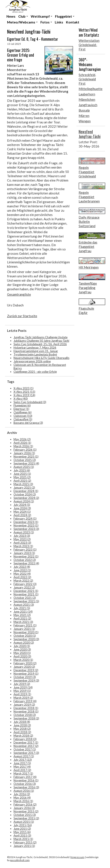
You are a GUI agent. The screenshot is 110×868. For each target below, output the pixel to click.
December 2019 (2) (26, 670)
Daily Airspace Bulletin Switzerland (89, 222)
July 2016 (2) (22, 794)
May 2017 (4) (22, 767)
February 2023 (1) (25, 550)
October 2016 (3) (25, 784)
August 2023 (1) (24, 532)
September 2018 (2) (26, 718)
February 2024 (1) (25, 519)
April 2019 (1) (22, 694)
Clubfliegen (23, 412)
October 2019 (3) (25, 677)
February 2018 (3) (25, 739)
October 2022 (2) (25, 560)
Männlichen (87, 99)
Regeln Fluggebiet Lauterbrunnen (89, 197)
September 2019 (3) (26, 680)
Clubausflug (23, 419)
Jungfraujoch (88, 105)
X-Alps (21, 399)
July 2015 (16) (23, 825)
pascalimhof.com (20, 860)
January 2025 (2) (24, 488)
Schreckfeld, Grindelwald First (87, 79)
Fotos (45, 22)
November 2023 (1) (26, 525)
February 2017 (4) (25, 777)
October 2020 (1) (25, 636)
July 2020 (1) (22, 646)
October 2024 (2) (25, 494)
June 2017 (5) (22, 763)
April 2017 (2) (22, 770)
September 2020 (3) (26, 639)
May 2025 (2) (22, 477)
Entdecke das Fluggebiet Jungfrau (88, 247)
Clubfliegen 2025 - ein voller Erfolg (35, 372)
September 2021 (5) (26, 601)
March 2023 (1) (23, 546)
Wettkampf (40, 16)
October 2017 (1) (25, 749)
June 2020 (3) (22, 649)
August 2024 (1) (24, 501)
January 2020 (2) (24, 667)
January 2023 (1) (24, 553)
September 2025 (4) (26, 463)
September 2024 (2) (26, 498)
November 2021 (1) (26, 594)
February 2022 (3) (25, 584)
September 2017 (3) (26, 753)
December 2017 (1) (26, 742)
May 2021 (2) (22, 615)
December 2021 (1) (26, 591)
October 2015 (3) (25, 815)
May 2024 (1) (22, 512)
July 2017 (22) (23, 760)
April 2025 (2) (22, 481)
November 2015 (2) (26, 811)
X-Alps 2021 (24, 392)
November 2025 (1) (26, 457)
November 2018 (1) (26, 711)
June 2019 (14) (23, 687)
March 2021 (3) (23, 622)
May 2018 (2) (22, 729)
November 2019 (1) (26, 674)
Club (22, 16)
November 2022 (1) (26, 556)
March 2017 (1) (23, 773)
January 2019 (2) (24, 705)
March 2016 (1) (23, 801)
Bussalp (84, 110)
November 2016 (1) (26, 780)
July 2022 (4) (22, 567)
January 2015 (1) (24, 846)
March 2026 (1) (23, 446)
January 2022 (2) (24, 587)
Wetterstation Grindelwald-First (89, 45)
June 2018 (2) (22, 725)
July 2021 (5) (22, 608)
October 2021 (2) (25, 598)
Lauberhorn (87, 94)
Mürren (84, 116)
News (11, 16)
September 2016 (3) (26, 787)
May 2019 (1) (22, 691)
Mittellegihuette (91, 89)
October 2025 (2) (25, 460)
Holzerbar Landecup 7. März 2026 (35, 348)
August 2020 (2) (24, 643)
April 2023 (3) (22, 543)
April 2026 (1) (22, 443)
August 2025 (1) (24, 467)
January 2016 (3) (24, 808)
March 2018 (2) (23, 736)
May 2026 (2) (22, 439)
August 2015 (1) (24, 822)
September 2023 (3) (26, 529)
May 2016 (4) (22, 798)
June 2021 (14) (23, 612)
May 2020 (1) (22, 653)
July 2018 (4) (22, 722)
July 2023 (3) (22, 536)
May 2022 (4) (22, 574)
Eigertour (21, 409)
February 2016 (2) (25, 804)
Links (59, 22)
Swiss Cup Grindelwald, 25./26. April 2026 (40, 344)
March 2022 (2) (23, 581)
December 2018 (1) (26, 708)
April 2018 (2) (22, 732)
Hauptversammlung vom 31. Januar (36, 351)
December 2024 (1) (26, 491)
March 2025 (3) (23, 484)
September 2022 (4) (26, 563)
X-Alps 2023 (24, 388)
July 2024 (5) (22, 505)
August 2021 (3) (24, 605)
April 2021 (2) (22, 618)
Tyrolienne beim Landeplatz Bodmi (35, 354)
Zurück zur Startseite (22, 316)
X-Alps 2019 (24, 395)
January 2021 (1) (24, 629)
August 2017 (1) (24, 756)
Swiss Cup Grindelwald (30, 402)
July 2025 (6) (22, 470)
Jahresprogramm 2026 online (32, 361)
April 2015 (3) (22, 835)
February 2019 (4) (25, 701)
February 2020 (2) (25, 663)
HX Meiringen (89, 267)
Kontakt (73, 22)
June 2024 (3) (22, 508)
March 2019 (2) (23, 698)
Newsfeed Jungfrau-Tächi (90, 134)
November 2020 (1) (26, 632)
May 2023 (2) (22, 539)
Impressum (78, 857)
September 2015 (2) (26, 818)
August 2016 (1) (24, 791)
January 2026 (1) (24, 453)
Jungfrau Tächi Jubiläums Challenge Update (40, 337)
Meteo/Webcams (21, 22)
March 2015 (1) (23, 839)
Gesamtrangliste (19, 294)
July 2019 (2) (22, 684)
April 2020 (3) (22, 656)
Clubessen (23, 416)
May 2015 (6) (22, 832)
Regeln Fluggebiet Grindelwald (87, 172)
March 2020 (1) (23, 660)
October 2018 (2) (25, 715)
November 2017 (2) (26, 746)
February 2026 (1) (25, 450)
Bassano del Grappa (28, 423)
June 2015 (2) (22, 829)
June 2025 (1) (22, 474)
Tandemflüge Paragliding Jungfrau (88, 288)
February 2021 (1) (25, 625)
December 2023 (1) (26, 522)
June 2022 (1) (22, 570)
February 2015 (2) (25, 842)
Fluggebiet (63, 16)
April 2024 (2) (22, 515)
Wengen (85, 121)
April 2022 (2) (22, 577)
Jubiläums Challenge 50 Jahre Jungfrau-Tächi (41, 341)
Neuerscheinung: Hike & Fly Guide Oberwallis (41, 358)
